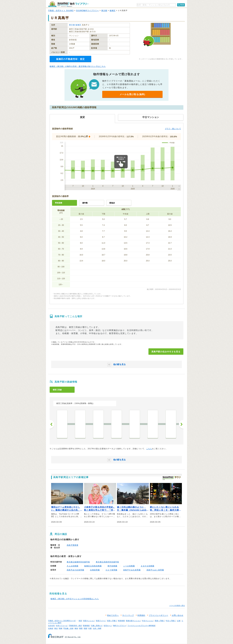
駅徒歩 (112, 203)
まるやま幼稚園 (147, 566)
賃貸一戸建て (112, 621)
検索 (182, 5)
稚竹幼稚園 (112, 566)
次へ (181, 424)
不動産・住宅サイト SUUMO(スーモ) (62, 621)
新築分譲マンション (133, 621)
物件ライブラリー (120, 626)
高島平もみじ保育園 (155, 570)
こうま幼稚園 (129, 566)
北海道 (51, 628)
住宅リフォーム (62, 626)
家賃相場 (121, 621)
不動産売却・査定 (75, 626)
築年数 (85, 203)
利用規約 (141, 615)
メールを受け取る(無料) (132, 94)
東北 (56, 628)
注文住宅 (51, 626)
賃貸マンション (89, 621)
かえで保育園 (111, 570)
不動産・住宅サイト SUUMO (61, 11)
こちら (149, 449)
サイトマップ (128, 615)
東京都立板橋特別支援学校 (78, 562)
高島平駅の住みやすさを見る (166, 352)
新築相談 (86, 626)
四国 (85, 628)
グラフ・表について (173, 129)
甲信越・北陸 (68, 628)
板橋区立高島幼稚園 (93, 566)
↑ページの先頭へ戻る (177, 605)
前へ (52, 424)
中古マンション (148, 621)
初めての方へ (113, 615)
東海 (76, 628)
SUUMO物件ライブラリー (88, 11)
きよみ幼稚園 (73, 566)
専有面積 (59, 203)
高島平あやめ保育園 (75, 570)
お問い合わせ (178, 615)
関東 (61, 628)
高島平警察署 (73, 545)
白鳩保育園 (95, 570)
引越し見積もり (97, 626)
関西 (81, 628)
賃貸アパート (101, 621)
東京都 (104, 11)
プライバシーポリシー (159, 615)
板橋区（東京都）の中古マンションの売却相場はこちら (75, 599)
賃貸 (80, 621)
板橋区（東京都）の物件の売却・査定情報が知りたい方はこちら (78, 66)
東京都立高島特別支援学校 (107, 562)
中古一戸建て (171, 621)
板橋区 (113, 11)
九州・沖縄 (97, 628)
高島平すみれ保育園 (132, 570)
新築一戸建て (160, 621)
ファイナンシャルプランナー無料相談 (141, 626)
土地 (179, 621)
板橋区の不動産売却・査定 (70, 59)
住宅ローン (108, 626)
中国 (90, 628)
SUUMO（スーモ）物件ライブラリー (68, 4)
